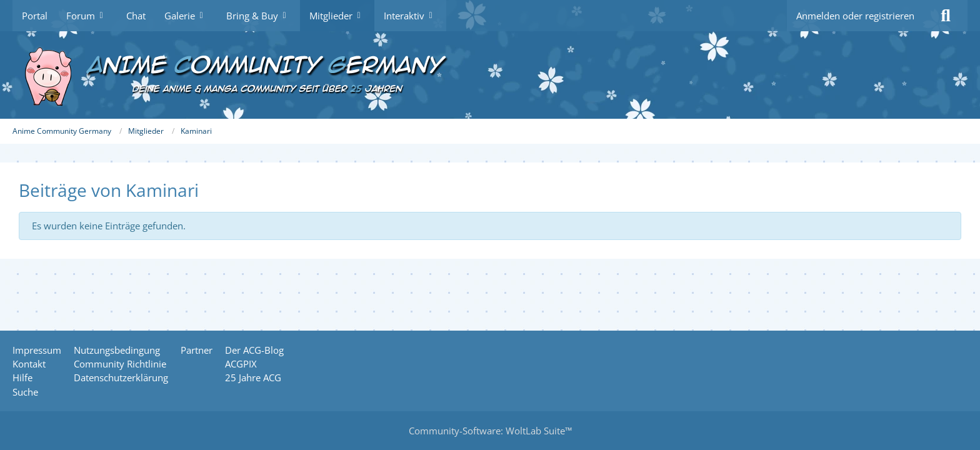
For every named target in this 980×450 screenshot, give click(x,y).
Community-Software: (490, 431)
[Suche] (946, 16)
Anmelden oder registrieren (855, 16)
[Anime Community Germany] (490, 75)
